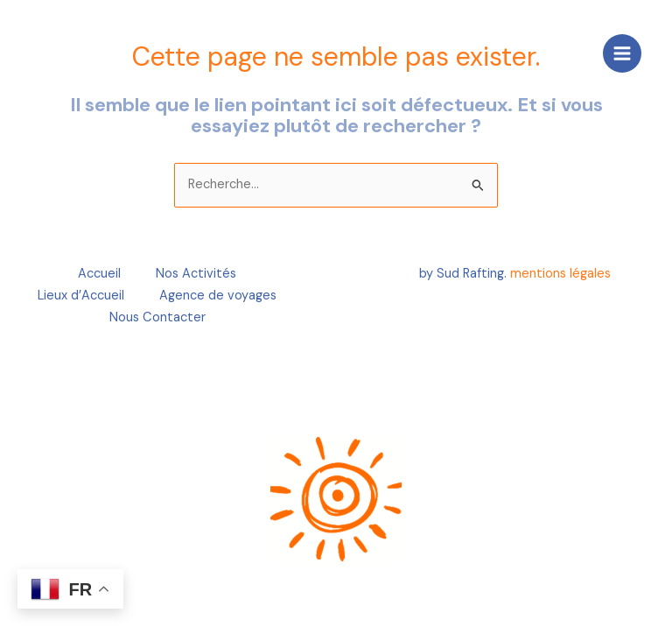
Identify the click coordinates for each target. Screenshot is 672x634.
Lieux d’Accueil (81, 296)
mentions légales (560, 274)
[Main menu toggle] (622, 53)
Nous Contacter (157, 317)
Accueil (99, 274)
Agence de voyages (218, 296)
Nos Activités (196, 274)
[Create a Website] (57, 53)
